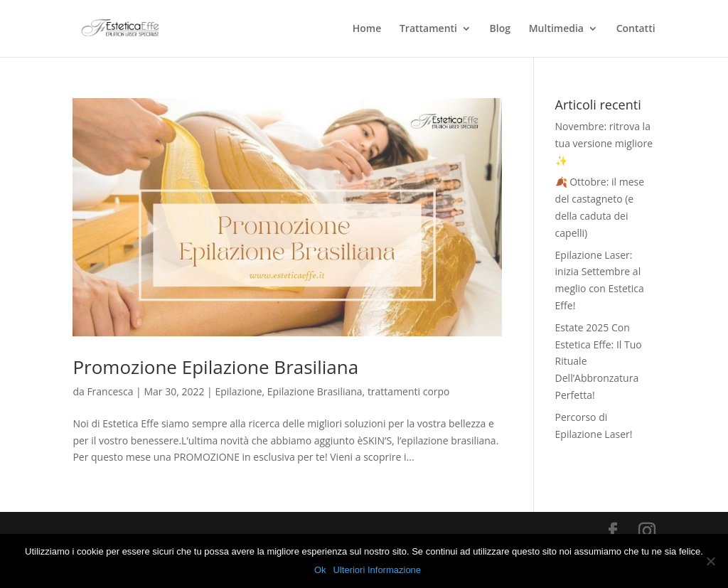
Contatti (636, 29)
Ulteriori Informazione (378, 570)
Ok (320, 570)
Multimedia (556, 29)
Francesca (110, 391)
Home (367, 29)
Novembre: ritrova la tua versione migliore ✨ (604, 143)
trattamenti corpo (409, 391)
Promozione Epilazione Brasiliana (215, 367)
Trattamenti (428, 29)
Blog (500, 29)
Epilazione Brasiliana (315, 391)
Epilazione (238, 391)
